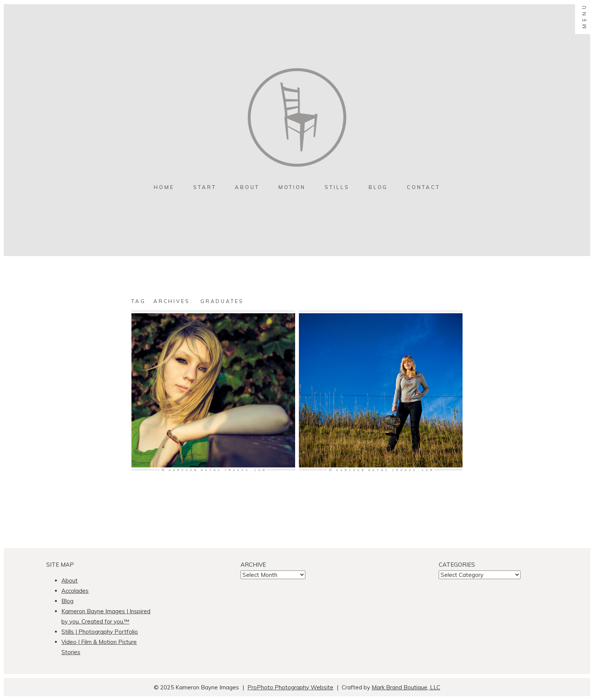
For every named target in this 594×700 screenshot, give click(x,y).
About (247, 187)
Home (164, 187)
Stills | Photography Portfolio (100, 632)
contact (423, 187)
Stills (337, 187)
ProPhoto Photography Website (290, 687)
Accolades (75, 591)
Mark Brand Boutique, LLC (406, 687)
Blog (378, 187)
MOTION (292, 187)
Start (205, 187)
